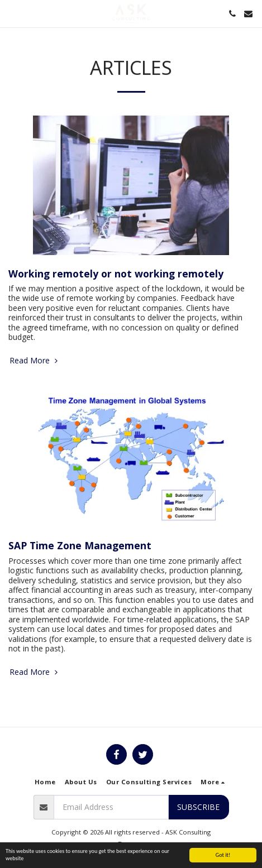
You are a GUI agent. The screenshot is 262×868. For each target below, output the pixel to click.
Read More (35, 361)
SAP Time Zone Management (80, 545)
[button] (12, 13)
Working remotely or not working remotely (116, 274)
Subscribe (198, 807)
